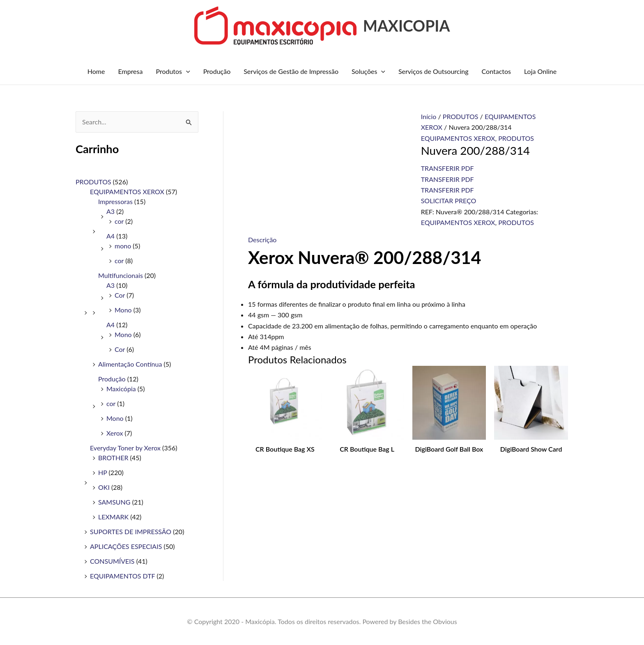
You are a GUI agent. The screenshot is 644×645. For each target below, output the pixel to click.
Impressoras (115, 201)
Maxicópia (121, 389)
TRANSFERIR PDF (447, 179)
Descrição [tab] (262, 240)
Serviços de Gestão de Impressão (291, 71)
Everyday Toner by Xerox (125, 448)
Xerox (115, 433)
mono (123, 246)
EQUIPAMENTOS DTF (122, 576)
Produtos (173, 71)
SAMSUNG (114, 502)
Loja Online (540, 71)
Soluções (368, 71)
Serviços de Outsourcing (434, 71)
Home (96, 71)
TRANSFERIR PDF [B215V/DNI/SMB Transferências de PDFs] (447, 168)
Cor (120, 295)
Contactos (496, 71)
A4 (110, 236)
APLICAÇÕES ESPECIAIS (126, 546)
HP (102, 472)
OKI (104, 487)
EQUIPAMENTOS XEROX (127, 192)
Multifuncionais (121, 275)
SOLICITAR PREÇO (449, 201)
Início (429, 116)
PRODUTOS (93, 182)
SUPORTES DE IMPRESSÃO (131, 531)
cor (119, 221)
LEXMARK (113, 517)
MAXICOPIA (407, 26)
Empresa (130, 71)
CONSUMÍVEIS (112, 561)
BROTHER (113, 458)
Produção (217, 71)
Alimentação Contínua (130, 364)
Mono (123, 310)
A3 (110, 211)
